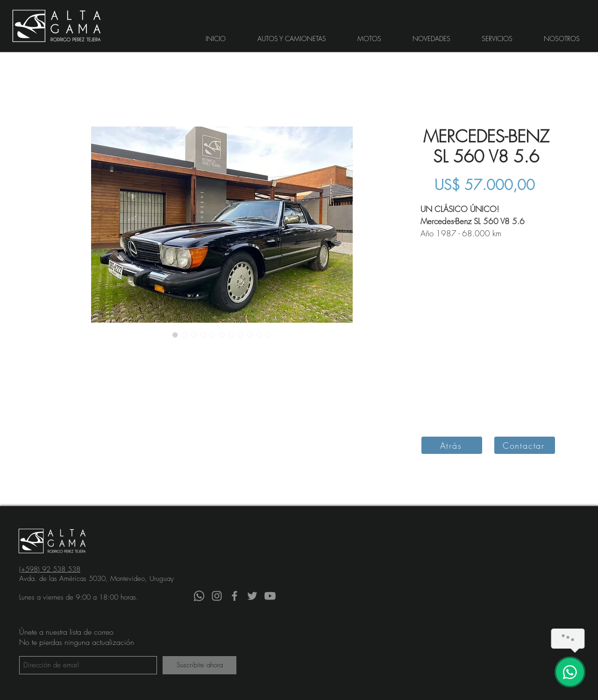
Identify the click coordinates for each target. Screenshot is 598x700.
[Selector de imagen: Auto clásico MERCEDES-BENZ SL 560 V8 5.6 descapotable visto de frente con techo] (175, 335)
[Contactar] (525, 445)
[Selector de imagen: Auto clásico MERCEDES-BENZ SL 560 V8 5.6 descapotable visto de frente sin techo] (185, 335)
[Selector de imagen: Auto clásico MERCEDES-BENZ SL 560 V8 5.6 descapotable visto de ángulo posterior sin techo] (203, 335)
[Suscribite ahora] (199, 665)
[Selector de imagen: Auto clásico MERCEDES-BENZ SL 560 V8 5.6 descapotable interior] (259, 335)
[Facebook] (235, 596)
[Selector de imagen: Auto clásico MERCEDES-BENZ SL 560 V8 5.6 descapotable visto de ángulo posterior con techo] (194, 335)
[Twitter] (252, 596)
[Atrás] (452, 445)
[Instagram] (217, 596)
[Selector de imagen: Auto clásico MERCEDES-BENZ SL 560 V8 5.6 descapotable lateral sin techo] (231, 335)
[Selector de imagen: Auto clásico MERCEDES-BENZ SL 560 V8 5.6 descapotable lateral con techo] (241, 335)
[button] (292, 39)
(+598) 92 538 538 (50, 569)
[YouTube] (270, 596)
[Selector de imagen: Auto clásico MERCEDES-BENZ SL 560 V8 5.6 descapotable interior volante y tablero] (269, 335)
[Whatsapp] (199, 596)
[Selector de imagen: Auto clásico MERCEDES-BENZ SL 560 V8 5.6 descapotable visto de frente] (250, 335)
